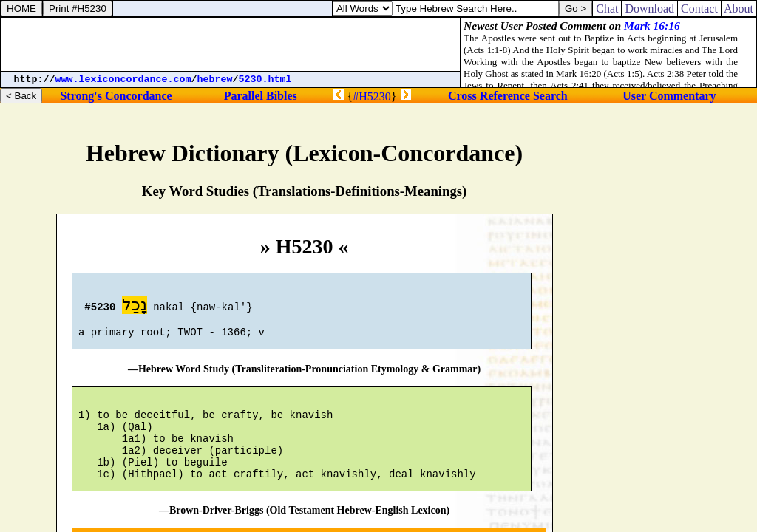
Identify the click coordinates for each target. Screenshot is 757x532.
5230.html (265, 79)
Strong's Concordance (116, 96)
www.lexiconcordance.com (123, 79)
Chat (607, 8)
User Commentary (669, 96)
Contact (699, 8)
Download (649, 8)
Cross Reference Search (508, 96)
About (739, 8)
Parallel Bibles (261, 96)
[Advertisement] (231, 44)
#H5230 (372, 96)
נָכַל (135, 307)
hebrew (215, 79)
